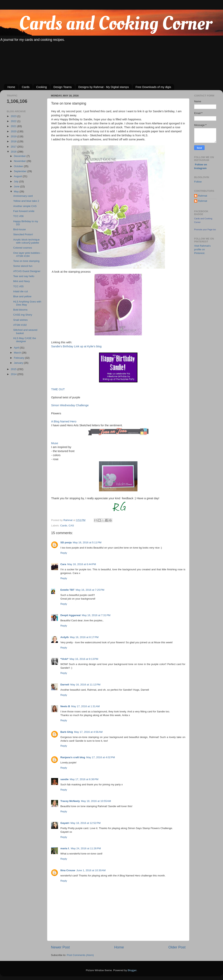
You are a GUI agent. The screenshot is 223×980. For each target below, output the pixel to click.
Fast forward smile (24, 211)
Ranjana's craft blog (73, 757)
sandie (64, 779)
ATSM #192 (20, 325)
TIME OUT (58, 389)
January (19, 363)
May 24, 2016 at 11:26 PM (86, 848)
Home (11, 87)
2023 (14, 116)
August (18, 176)
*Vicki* (64, 659)
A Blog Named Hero (64, 421)
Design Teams (63, 87)
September (21, 171)
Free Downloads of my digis (153, 87)
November (20, 161)
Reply (64, 553)
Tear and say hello (24, 276)
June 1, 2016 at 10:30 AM (91, 870)
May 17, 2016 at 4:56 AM (88, 732)
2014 (14, 374)
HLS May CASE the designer (25, 340)
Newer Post (60, 947)
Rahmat (203, 196)
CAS (71, 526)
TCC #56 (18, 216)
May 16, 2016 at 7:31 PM (96, 615)
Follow (198, 182)
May (17, 191)
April (17, 348)
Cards (26, 87)
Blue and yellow (22, 296)
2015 (14, 369)
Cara (63, 564)
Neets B (65, 706)
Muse (55, 443)
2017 (14, 147)
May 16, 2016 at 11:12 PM (85, 685)
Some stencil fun (23, 266)
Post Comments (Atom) (80, 955)
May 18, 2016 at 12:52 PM (86, 823)
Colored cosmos (23, 248)
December (20, 156)
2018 (14, 141)
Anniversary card (23, 196)
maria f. (65, 848)
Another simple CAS (25, 206)
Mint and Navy (22, 281)
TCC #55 (18, 286)
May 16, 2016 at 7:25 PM (90, 590)
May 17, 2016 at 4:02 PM (101, 757)
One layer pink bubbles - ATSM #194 (27, 254)
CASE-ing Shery (23, 315)
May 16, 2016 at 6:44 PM (82, 564)
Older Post (177, 947)
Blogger (132, 970)
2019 (14, 136)
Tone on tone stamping (26, 261)
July (17, 181)
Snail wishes (20, 320)
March (18, 353)
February (19, 358)
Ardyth (65, 637)
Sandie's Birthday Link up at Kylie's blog (76, 346)
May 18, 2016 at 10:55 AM (96, 801)
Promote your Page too (205, 230)
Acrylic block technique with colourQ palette (26, 241)
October (19, 166)
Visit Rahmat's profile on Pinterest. (202, 249)
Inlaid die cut (21, 291)
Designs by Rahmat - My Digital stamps (104, 87)
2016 (14, 152)
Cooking (41, 87)
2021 (14, 126)
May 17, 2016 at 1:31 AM (85, 706)
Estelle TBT (67, 590)
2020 (14, 131)
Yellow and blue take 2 (26, 201)
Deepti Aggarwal (70, 615)
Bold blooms (20, 310)
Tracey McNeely (70, 801)
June (17, 186)
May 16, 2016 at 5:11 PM (87, 542)
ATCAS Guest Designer (27, 271)
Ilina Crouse (68, 870)
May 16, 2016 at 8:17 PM (84, 637)
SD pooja (66, 542)
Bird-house (20, 229)
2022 (14, 121)
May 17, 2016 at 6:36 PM (84, 779)
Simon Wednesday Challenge (70, 405)
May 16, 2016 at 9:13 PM (84, 659)
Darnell (65, 685)
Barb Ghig (67, 732)
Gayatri (65, 823)
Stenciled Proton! (23, 234)
